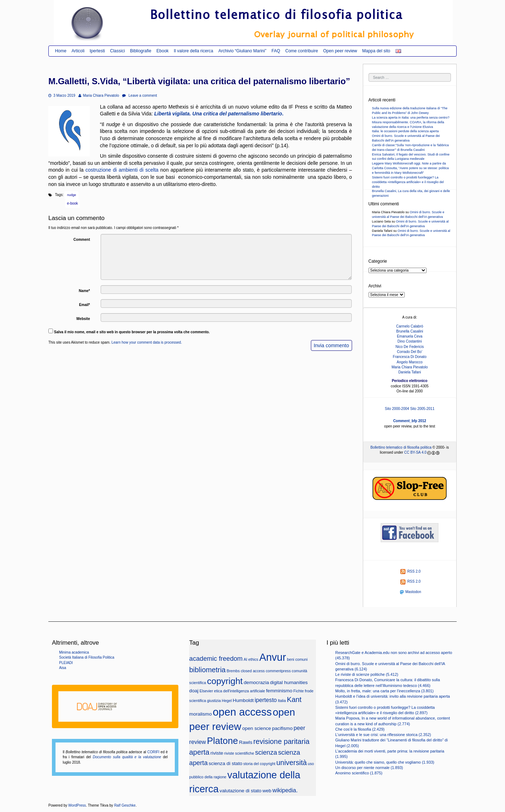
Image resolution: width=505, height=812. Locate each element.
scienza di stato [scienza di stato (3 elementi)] (226, 763)
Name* (84, 291)
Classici (117, 51)
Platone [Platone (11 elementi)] (223, 741)
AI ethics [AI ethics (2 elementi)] (251, 659)
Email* (85, 305)
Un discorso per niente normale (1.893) (369, 768)
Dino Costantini (410, 341)
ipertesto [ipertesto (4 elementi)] (266, 700)
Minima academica (74, 652)
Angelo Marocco (410, 362)
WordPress (77, 805)
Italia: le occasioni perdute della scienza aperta (406, 131)
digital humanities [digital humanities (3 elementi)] (289, 682)
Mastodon (411, 592)
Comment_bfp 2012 (410, 421)
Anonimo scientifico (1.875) (359, 773)
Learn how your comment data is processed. (147, 342)
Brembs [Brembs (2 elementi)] (233, 671)
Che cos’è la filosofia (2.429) (360, 729)
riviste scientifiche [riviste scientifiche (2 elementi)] (239, 753)
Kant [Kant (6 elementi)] (294, 699)
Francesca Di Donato (410, 357)
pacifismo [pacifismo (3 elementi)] (282, 728)
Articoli (78, 51)
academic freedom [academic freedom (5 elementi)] (216, 659)
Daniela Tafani (410, 372)
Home (61, 51)
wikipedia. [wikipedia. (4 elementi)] (285, 790)
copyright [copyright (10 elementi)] (225, 681)
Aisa (62, 668)
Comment (82, 240)
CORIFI (153, 752)
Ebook (163, 51)
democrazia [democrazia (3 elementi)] (256, 682)
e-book (73, 203)
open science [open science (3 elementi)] (256, 728)
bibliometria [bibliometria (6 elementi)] (207, 670)
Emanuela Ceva (410, 336)
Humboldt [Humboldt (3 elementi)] (243, 700)
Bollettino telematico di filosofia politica (401, 447)
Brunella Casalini (410, 331)
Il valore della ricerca (193, 51)
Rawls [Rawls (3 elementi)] (246, 742)
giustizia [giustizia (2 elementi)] (214, 701)
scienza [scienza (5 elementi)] (266, 753)
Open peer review (340, 51)
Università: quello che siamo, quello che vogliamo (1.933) (385, 762)
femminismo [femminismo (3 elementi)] (279, 691)
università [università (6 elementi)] (292, 763)
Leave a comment (140, 95)
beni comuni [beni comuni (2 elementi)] (297, 659)
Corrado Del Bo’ (410, 352)
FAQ (276, 51)
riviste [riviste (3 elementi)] (217, 753)
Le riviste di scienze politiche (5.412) (367, 674)
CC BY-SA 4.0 (415, 452)
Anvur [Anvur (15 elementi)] (273, 657)
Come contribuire (301, 51)
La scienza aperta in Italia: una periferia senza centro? (411, 118)
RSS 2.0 (410, 571)
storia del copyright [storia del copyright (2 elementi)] (259, 764)
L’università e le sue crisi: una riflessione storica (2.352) (383, 735)
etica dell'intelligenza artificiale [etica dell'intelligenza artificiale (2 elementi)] (240, 691)
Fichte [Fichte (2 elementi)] (299, 691)
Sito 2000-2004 (397, 409)
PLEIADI (66, 663)
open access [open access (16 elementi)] (242, 712)
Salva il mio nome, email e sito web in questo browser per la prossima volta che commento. (132, 332)
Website (83, 319)
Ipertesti (97, 51)
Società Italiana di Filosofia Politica (87, 657)
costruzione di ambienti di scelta (122, 170)
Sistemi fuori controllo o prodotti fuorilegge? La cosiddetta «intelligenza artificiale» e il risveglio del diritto (408, 182)
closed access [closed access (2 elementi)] (253, 671)
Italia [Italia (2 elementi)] (282, 701)
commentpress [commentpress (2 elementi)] (278, 671)
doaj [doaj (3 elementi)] (194, 691)
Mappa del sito (376, 51)
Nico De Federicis (410, 347)
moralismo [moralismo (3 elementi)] (200, 714)
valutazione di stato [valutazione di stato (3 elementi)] (241, 791)
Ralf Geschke (125, 805)
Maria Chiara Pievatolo (99, 95)
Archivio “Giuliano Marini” (242, 51)
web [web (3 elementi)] (267, 791)
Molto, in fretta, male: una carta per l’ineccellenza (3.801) (384, 691)
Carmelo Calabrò (410, 326)
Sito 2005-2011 (422, 409)
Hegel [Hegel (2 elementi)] (227, 701)
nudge (71, 195)
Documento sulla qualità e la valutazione (127, 757)
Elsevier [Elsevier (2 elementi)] (206, 691)
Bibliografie (141, 51)
